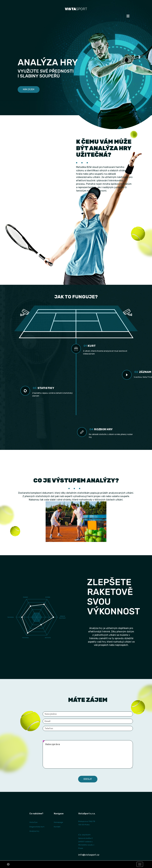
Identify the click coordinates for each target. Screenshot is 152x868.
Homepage (58, 822)
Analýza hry (34, 831)
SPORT (76, 9)
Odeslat (88, 779)
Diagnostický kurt (37, 827)
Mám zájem (29, 89)
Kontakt (57, 827)
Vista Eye (33, 822)
